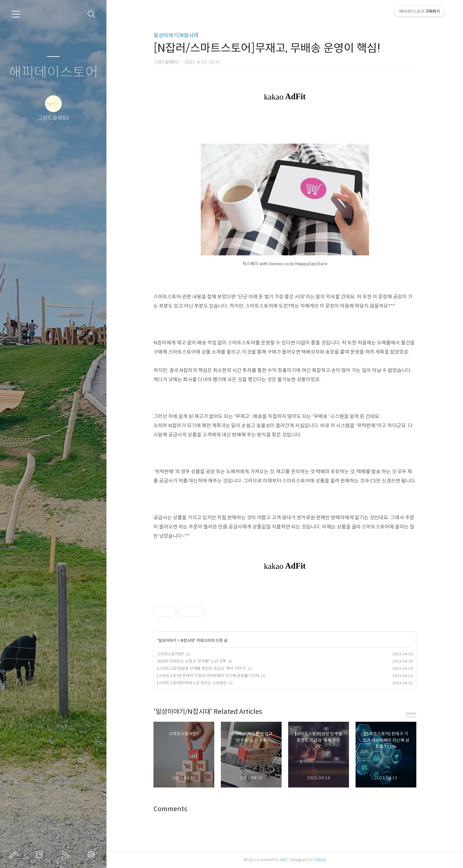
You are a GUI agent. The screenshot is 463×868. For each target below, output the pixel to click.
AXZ (284, 860)
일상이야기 (167, 640)
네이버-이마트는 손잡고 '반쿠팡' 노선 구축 (192, 661)
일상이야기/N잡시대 (176, 35)
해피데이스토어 (53, 72)
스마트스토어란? (171, 654)
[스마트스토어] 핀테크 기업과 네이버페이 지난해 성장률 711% (208, 676)
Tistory (320, 860)
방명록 (40, 855)
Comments (170, 809)
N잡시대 (187, 640)
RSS (66, 855)
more (411, 713)
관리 (92, 855)
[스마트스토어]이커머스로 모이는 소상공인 (192, 683)
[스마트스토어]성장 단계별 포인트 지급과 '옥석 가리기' (202, 668)
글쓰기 (14, 855)
